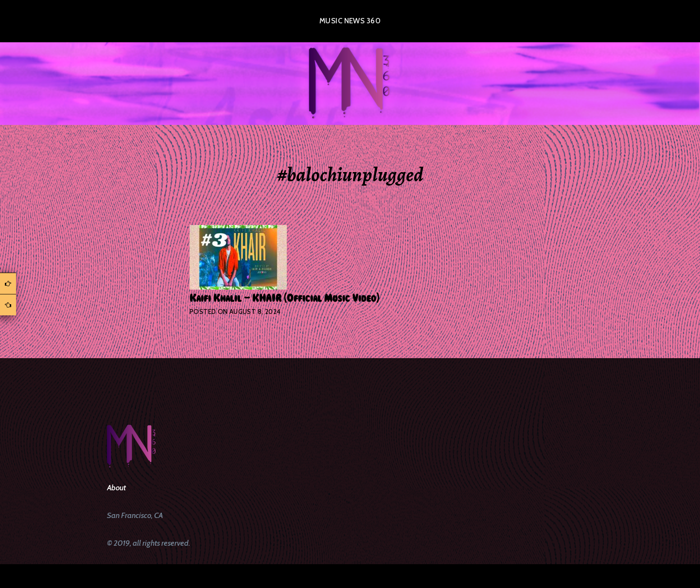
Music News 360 (350, 21)
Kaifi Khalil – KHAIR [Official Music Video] (284, 298)
